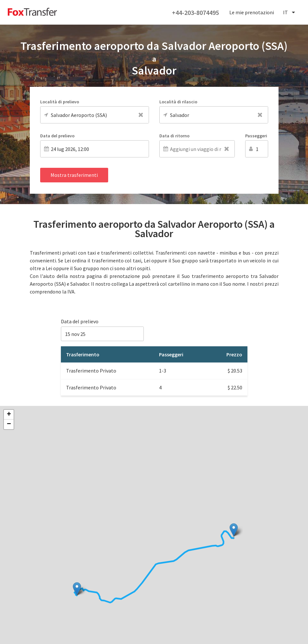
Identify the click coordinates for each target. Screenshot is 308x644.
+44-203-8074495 (195, 12)
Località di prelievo (60, 102)
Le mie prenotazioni (252, 12)
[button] (234, 530)
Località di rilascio (178, 102)
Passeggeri (256, 136)
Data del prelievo (57, 136)
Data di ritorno (174, 136)
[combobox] (290, 13)
